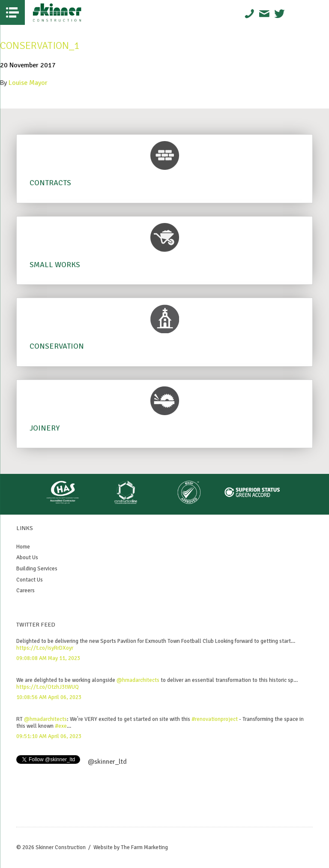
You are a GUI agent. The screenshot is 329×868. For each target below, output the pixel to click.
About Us (27, 558)
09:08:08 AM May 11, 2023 (48, 658)
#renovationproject (215, 719)
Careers (25, 591)
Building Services (37, 569)
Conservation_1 (40, 45)
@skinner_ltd (107, 762)
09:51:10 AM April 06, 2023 (49, 736)
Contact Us (30, 580)
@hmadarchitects (138, 680)
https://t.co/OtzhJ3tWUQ (48, 687)
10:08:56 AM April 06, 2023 (49, 697)
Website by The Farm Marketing (131, 847)
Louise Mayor (28, 83)
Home (23, 547)
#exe (61, 726)
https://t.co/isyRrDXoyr (45, 648)
